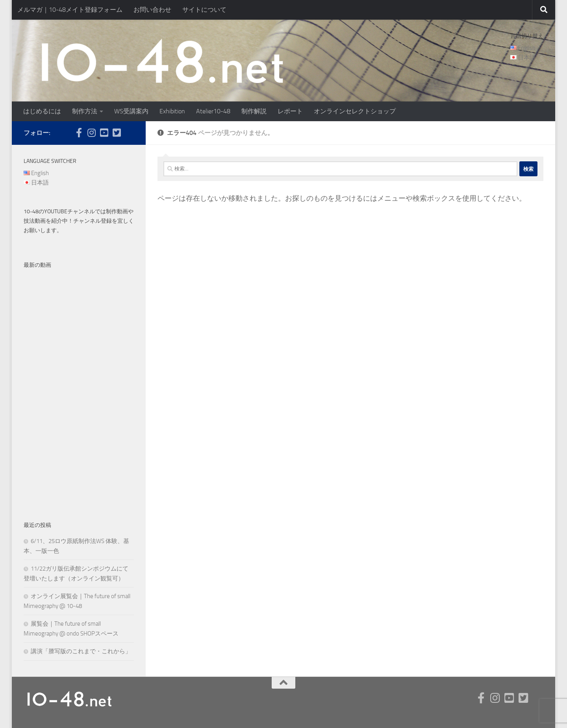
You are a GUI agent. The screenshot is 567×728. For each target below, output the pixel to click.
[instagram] (91, 133)
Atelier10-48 (213, 111)
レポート (290, 111)
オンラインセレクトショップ (355, 111)
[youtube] (104, 133)
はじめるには (42, 111)
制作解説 (254, 111)
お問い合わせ (152, 10)
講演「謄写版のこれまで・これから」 (81, 651)
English (527, 48)
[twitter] (117, 133)
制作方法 (85, 111)
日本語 (527, 57)
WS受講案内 (131, 111)
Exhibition (172, 111)
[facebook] (79, 133)
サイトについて (204, 10)
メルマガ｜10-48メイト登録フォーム (70, 10)
